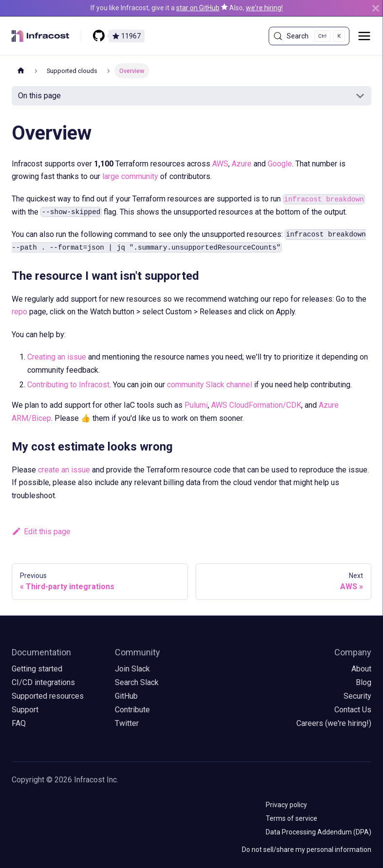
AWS (220, 164)
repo (19, 312)
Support (25, 710)
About (361, 669)
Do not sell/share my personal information (307, 850)
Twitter (127, 723)
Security (357, 696)
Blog (364, 682)
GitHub (126, 696)
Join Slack (132, 669)
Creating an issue (57, 357)
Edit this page (41, 532)
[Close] (376, 8)
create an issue (64, 470)
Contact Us (353, 710)
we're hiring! (264, 8)
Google (280, 164)
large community (130, 176)
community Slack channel (210, 385)
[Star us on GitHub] (177, 36)
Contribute (132, 710)
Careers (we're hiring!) (334, 723)
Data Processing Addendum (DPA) (319, 832)
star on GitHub (198, 8)
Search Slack (137, 682)
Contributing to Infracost (68, 385)
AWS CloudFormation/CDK (256, 405)
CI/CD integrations (43, 682)
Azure (242, 164)
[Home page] (21, 71)
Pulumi (196, 405)
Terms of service (292, 818)
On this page (39, 96)
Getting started (37, 669)
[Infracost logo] (46, 36)
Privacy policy (286, 805)
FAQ (19, 723)
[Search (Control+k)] (309, 36)
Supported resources (48, 696)
